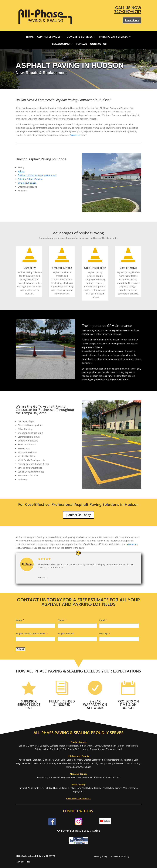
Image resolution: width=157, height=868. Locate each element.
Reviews (81, 44)
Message (105, 634)
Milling (21, 171)
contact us (132, 544)
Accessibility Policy (120, 857)
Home (30, 37)
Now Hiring (132, 20)
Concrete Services (80, 37)
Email (103, 620)
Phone (62, 620)
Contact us (75, 135)
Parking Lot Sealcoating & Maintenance (37, 175)
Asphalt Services (49, 37)
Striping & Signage (27, 183)
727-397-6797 (128, 12)
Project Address (66, 634)
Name (20, 620)
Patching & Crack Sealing (30, 179)
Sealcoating (61, 44)
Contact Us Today (78, 515)
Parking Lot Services (113, 37)
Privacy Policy (101, 857)
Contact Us (98, 44)
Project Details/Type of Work (32, 634)
